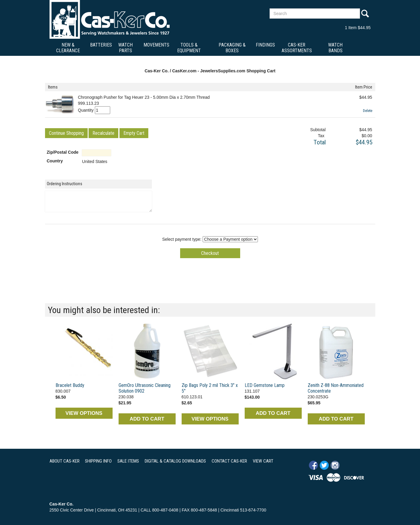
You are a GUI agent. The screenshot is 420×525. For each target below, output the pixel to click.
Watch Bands (335, 48)
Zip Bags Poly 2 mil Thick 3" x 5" (210, 388)
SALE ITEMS (128, 461)
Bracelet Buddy (70, 385)
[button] (66, 133)
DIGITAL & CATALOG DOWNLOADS (175, 461)
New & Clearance (68, 48)
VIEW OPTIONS (84, 413)
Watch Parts (125, 48)
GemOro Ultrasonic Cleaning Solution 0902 (145, 388)
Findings (265, 45)
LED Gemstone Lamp (265, 385)
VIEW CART (263, 461)
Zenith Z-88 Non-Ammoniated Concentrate (336, 388)
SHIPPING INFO (98, 461)
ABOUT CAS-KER (65, 461)
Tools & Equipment (189, 48)
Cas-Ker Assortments (297, 48)
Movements (156, 45)
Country (55, 161)
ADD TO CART (147, 419)
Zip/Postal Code (63, 152)
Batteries (101, 45)
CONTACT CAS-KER (229, 461)
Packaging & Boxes (232, 48)
